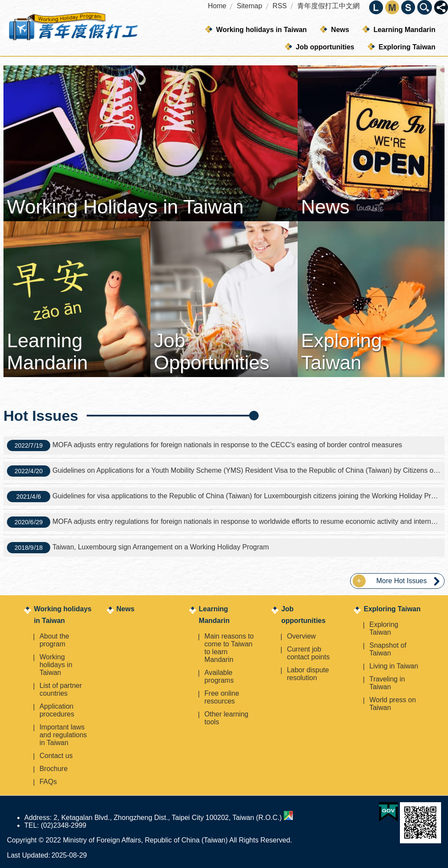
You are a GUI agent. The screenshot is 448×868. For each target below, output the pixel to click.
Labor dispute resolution (308, 674)
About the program (54, 640)
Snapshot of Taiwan (388, 649)
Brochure (54, 769)
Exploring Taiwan (407, 47)
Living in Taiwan (394, 666)
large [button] (376, 7)
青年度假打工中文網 (328, 6)
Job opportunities (325, 47)
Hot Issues (41, 416)
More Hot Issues (402, 581)
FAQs (48, 782)
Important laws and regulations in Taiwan (63, 735)
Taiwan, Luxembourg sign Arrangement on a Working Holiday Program (138, 548)
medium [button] (392, 7)
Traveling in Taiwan (387, 683)
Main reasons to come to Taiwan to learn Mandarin (229, 648)
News (340, 30)
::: (3, 60)
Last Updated (28, 855)
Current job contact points (308, 653)
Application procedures (57, 710)
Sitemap (249, 6)
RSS (280, 6)
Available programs (219, 676)
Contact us (56, 756)
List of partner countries (61, 689)
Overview (301, 636)
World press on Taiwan (392, 704)
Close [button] (441, 7)
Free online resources (222, 697)
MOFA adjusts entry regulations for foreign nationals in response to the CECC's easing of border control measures (205, 445)
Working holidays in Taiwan (261, 30)
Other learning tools (226, 718)
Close (425, 7)
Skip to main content (5, 5)
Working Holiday (73, 28)
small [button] (408, 7)
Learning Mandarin (404, 30)
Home (217, 6)
